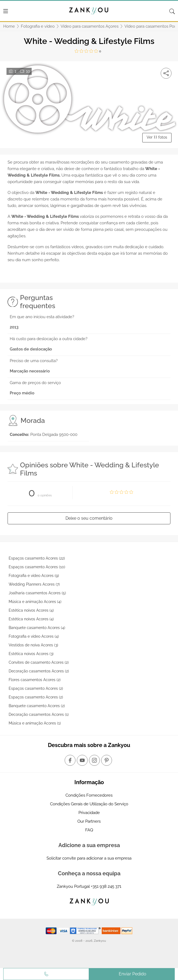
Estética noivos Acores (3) (31, 654)
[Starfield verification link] (86, 931)
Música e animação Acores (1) (35, 723)
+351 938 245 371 (106, 886)
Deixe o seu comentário (89, 518)
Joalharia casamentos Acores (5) (37, 593)
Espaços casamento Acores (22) (37, 558)
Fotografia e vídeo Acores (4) (34, 636)
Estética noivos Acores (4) (31, 610)
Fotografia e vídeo (38, 26)
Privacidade (89, 813)
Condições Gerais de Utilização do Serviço (89, 804)
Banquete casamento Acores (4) (37, 628)
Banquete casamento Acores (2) (37, 706)
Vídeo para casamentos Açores (90, 26)
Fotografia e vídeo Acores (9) (34, 576)
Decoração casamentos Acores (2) (39, 671)
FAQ (89, 830)
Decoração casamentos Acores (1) (39, 714)
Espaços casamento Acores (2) (36, 688)
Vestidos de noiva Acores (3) (33, 645)
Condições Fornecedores (89, 795)
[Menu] (6, 11)
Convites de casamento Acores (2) (39, 662)
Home (9, 26)
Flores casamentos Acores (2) (35, 680)
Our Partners (89, 821)
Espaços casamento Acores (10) (37, 567)
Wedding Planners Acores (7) (34, 584)
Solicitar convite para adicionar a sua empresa (89, 858)
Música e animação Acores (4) (35, 602)
